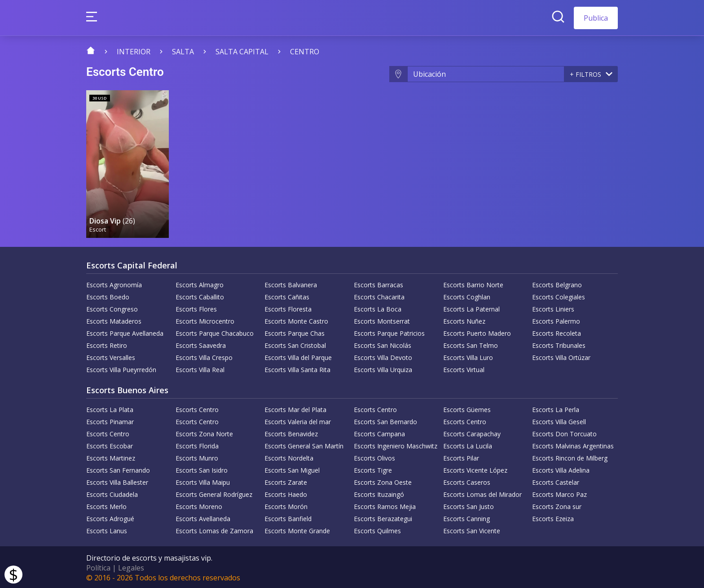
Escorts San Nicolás (383, 344)
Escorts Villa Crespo (204, 356)
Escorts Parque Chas (295, 332)
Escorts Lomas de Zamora (214, 529)
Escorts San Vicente (472, 529)
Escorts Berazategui (383, 517)
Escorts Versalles (111, 356)
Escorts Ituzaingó (379, 493)
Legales (131, 566)
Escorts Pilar (461, 457)
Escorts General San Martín (304, 445)
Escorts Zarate (286, 481)
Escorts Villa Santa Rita (297, 368)
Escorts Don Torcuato (564, 432)
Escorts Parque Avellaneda (125, 332)
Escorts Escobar (110, 445)
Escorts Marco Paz (559, 493)
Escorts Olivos (374, 457)
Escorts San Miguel (292, 469)
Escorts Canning (466, 517)
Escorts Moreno (199, 505)
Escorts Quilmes (377, 529)
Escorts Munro (197, 457)
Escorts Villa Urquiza (383, 368)
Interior (134, 52)
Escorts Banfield (288, 517)
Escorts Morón (286, 505)
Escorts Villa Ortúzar (561, 356)
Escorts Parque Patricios (389, 332)
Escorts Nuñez (464, 320)
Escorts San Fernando (118, 469)
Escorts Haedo (286, 493)
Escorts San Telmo (471, 344)
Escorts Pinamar (110, 420)
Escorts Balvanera (291, 283)
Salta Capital (242, 52)
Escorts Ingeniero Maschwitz (396, 445)
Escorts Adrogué (110, 517)
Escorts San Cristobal (295, 344)
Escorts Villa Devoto (383, 356)
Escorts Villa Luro (468, 356)
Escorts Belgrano (557, 283)
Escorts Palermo (556, 320)
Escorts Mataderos (114, 320)
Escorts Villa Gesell (559, 420)
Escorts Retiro (107, 344)
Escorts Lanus (107, 529)
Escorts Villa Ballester (117, 481)
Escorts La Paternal (471, 308)
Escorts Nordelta (289, 457)
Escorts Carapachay (472, 432)
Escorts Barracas (378, 283)
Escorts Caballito (200, 296)
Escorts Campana (379, 432)
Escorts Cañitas (287, 296)
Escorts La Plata (110, 408)
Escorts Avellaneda (203, 517)
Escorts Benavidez (291, 432)
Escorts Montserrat (382, 320)
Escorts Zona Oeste (383, 481)
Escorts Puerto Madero (477, 332)
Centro (305, 52)
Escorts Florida (197, 445)
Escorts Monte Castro (296, 320)
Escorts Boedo (108, 296)
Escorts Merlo (106, 505)
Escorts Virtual (464, 368)
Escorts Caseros (467, 481)
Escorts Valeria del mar (298, 420)
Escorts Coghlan (467, 296)
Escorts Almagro (200, 283)
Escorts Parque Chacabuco (215, 332)
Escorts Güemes (467, 408)
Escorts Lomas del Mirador (482, 493)
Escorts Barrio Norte (473, 283)
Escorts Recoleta (557, 332)
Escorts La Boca (378, 308)
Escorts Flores (196, 308)
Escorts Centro (197, 408)
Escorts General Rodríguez (214, 493)
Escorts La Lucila (468, 445)
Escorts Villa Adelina (561, 469)
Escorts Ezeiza (553, 517)
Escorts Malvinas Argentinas (573, 445)
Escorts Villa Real (200, 368)
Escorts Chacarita (379, 296)
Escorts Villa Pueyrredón (121, 368)
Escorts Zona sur (557, 505)
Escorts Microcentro (205, 320)
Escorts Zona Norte (204, 432)
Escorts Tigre (373, 469)
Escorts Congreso (112, 308)
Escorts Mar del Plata (295, 408)
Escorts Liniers (553, 308)
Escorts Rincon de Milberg (570, 457)
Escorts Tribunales (559, 344)
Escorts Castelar (556, 481)
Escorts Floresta (288, 308)
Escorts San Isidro (202, 469)
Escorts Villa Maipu (203, 481)
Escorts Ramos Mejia (385, 505)
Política (98, 566)
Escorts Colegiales (559, 296)
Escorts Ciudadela (112, 493)
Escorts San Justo (469, 505)
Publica (596, 18)
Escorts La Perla (556, 408)
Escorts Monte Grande (297, 529)
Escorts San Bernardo (385, 420)
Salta (183, 52)
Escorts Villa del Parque (298, 356)
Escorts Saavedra (201, 344)
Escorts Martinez (111, 457)
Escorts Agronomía (114, 283)
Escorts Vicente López (475, 469)
